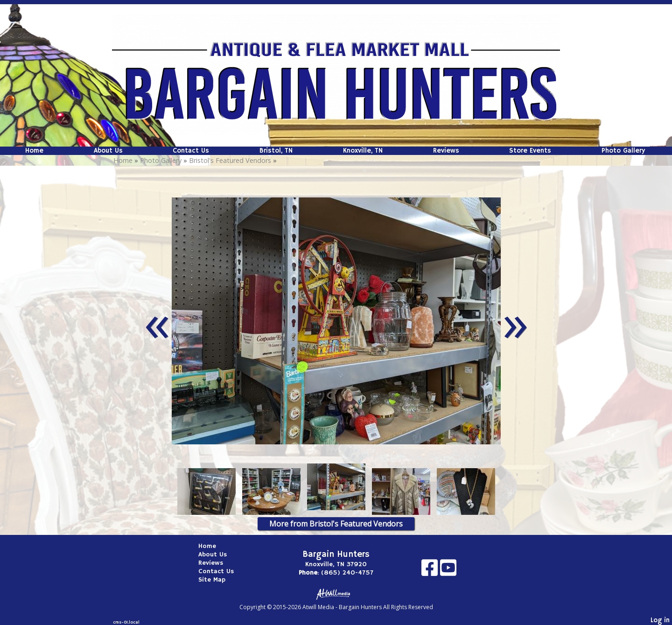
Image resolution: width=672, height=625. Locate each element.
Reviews (446, 151)
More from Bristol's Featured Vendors (336, 524)
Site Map (219, 580)
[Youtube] (448, 571)
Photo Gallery (623, 151)
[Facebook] (431, 571)
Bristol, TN (276, 151)
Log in (660, 620)
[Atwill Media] (336, 593)
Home (34, 151)
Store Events (530, 151)
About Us (108, 151)
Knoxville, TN (363, 151)
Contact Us (191, 151)
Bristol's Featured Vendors (230, 160)
